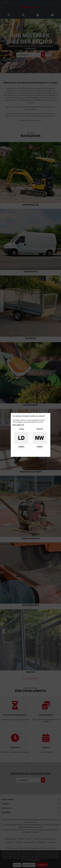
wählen (21, 447)
